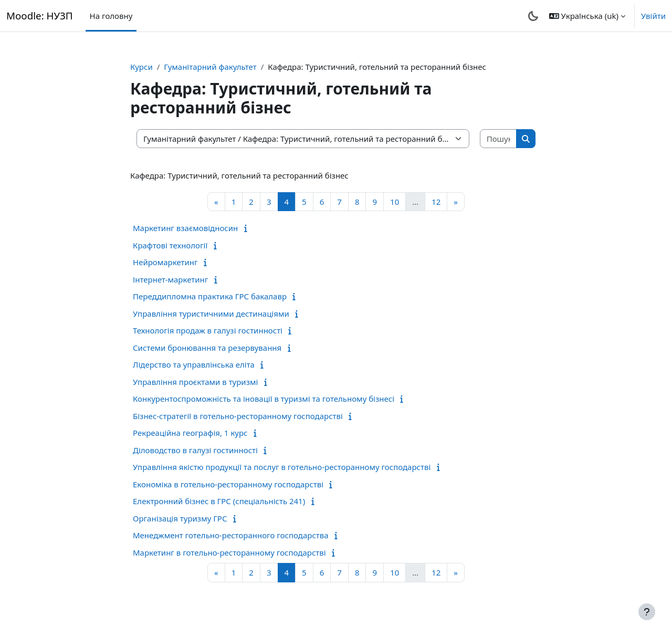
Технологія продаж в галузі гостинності (208, 330)
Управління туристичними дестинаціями (211, 314)
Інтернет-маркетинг (170, 279)
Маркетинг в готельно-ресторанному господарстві (229, 552)
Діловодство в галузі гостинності (195, 450)
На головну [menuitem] (111, 16)
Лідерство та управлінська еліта (194, 364)
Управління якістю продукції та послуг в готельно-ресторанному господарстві (282, 467)
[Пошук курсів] (499, 139)
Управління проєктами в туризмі (195, 382)
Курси (141, 67)
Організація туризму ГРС (180, 518)
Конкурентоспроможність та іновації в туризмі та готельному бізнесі (264, 399)
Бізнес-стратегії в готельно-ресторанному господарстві (238, 416)
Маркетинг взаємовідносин (185, 228)
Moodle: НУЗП (40, 15)
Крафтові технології (170, 245)
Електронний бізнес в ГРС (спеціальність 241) (219, 501)
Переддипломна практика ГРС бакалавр (210, 296)
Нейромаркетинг (165, 262)
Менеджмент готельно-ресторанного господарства (231, 535)
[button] (587, 16)
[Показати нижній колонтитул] (647, 612)
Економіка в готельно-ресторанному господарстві (228, 484)
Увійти (653, 16)
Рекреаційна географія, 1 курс (190, 433)
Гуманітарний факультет (210, 67)
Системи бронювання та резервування (207, 348)
